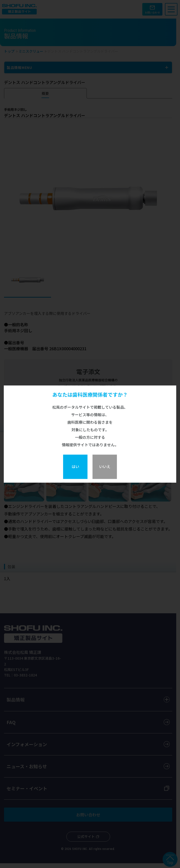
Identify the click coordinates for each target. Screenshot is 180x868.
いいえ (105, 466)
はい (75, 466)
